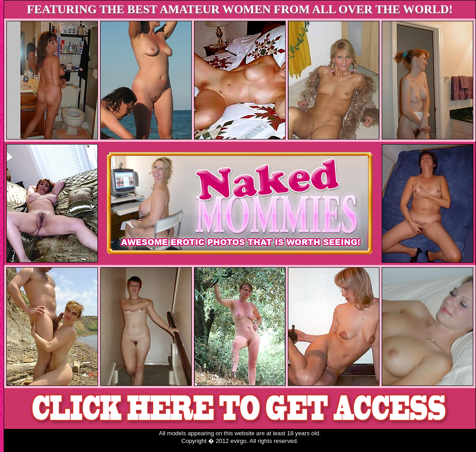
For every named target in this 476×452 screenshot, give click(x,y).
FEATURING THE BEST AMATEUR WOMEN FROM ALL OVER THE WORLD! (240, 9)
